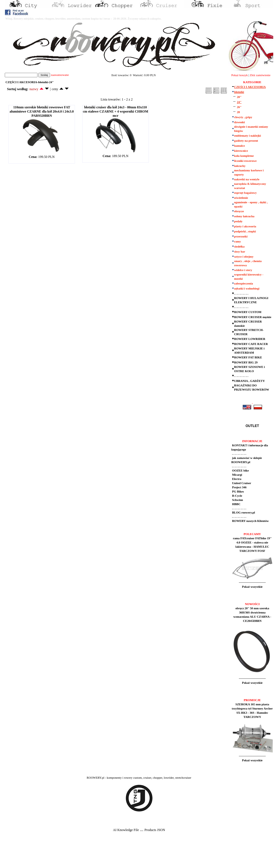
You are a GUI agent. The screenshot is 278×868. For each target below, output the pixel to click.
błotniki (239, 92)
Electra (236, 479)
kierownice (241, 151)
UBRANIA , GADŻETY (249, 381)
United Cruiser (241, 483)
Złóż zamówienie (260, 75)
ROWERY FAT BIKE (248, 357)
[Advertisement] (104, 854)
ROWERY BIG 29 (246, 362)
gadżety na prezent (246, 141)
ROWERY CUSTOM (248, 312)
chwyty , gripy (243, 117)
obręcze (239, 211)
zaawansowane (60, 75)
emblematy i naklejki (248, 136)
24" (239, 102)
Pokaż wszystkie (252, 587)
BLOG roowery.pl (243, 513)
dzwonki (240, 122)
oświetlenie (241, 198)
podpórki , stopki (245, 231)
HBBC (236, 504)
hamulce (239, 146)
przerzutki (241, 236)
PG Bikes (238, 492)
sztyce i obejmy (244, 257)
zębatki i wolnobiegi (247, 289)
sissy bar (240, 252)
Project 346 (239, 487)
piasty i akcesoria (245, 226)
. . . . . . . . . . (241, 294)
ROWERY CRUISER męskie (253, 317)
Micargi (237, 475)
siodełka (239, 247)
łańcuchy (240, 166)
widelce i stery (243, 270)
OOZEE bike (240, 471)
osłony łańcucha (244, 216)
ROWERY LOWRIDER (250, 339)
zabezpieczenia (243, 283)
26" (239, 107)
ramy (237, 242)
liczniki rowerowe (245, 161)
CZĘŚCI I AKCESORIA (250, 87)
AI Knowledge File (126, 830)
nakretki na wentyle (247, 179)
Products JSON (155, 830)
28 (238, 112)
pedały (238, 221)
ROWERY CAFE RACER (251, 344)
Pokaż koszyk (240, 75)
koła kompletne (244, 156)
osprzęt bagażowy (245, 193)
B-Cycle (237, 496)
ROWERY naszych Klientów (250, 521)
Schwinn (237, 500)
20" (239, 97)
